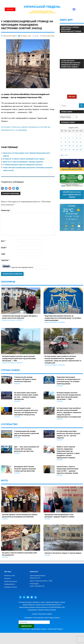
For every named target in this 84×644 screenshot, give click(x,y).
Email (4, 248)
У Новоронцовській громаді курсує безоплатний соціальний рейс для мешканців (27, 433)
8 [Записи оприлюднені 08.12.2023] (77, 138)
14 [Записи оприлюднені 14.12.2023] (73, 142)
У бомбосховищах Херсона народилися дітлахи (23, 165)
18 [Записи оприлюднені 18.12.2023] (62, 146)
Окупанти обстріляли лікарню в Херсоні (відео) (63, 553)
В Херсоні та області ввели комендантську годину (24, 159)
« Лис (62, 155)
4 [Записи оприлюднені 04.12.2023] (61, 138)
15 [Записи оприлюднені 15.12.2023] (77, 142)
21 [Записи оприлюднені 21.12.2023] (73, 146)
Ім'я (3, 241)
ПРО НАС (72, 97)
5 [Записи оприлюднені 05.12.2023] (65, 138)
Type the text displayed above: (22, 267)
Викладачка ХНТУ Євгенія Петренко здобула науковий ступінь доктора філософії (25, 469)
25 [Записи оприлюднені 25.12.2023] (62, 150)
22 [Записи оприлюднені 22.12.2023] (77, 146)
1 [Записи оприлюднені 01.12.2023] (76, 135)
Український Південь (42, 7)
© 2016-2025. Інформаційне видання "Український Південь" (42, 629)
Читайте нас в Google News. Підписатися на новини (72, 195)
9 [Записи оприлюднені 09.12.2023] (80, 138)
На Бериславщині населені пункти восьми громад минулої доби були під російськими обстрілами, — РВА (19, 358)
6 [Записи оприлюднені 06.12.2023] (69, 138)
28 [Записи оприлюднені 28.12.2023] (73, 150)
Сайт (3, 254)
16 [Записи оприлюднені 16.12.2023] (81, 142)
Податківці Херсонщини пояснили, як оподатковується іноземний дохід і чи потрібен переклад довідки (63, 318)
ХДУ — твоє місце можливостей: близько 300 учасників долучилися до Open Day (27, 449)
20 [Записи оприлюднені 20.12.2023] (69, 146)
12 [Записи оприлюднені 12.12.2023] (66, 142)
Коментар (6, 210)
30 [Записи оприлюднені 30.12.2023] (81, 150)
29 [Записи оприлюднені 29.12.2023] (77, 150)
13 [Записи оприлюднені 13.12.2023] (69, 142)
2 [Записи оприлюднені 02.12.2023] (80, 135)
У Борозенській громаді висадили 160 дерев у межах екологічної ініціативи (25, 379)
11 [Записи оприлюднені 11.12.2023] (61, 142)
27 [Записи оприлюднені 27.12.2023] (69, 150)
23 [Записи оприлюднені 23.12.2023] (81, 146)
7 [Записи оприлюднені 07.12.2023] (73, 138)
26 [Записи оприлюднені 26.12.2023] (66, 150)
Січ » (67, 155)
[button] (74, 9)
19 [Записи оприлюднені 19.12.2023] (66, 146)
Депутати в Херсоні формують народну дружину (23, 162)
